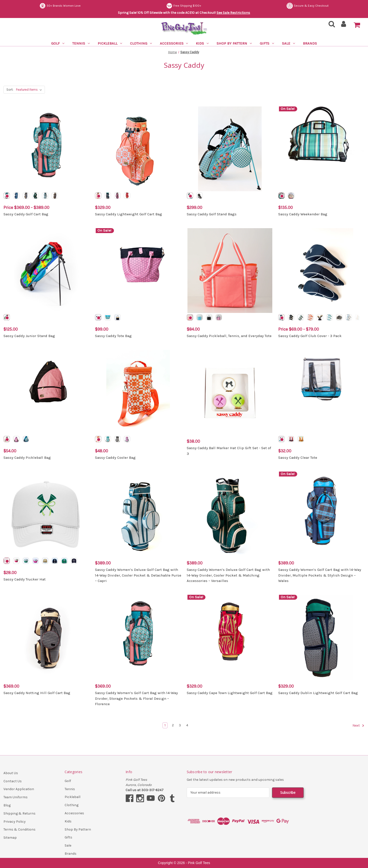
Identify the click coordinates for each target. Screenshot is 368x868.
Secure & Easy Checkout (60, 6)
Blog (7, 805)
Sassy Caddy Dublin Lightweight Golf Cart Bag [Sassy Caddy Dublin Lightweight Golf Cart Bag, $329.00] (318, 693)
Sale (288, 43)
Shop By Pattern (234, 43)
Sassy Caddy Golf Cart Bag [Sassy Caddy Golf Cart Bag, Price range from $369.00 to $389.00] (26, 214)
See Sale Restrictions (233, 13)
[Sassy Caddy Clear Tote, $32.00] (321, 392)
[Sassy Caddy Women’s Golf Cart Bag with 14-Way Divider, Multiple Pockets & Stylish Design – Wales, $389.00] (321, 514)
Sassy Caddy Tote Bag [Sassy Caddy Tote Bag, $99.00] (113, 336)
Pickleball (110, 43)
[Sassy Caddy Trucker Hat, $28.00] (47, 514)
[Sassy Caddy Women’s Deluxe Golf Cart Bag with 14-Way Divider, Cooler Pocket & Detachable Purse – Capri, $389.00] (138, 514)
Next (358, 726)
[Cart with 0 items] (357, 25)
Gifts (267, 43)
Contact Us (13, 781)
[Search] (330, 26)
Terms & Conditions (19, 829)
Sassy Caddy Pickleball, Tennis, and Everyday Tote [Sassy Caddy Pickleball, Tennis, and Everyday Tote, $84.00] (229, 336)
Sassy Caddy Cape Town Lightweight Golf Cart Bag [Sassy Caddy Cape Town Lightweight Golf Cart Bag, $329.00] (230, 693)
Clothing (141, 43)
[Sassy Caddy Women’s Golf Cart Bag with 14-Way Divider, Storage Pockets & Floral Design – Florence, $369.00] (138, 637)
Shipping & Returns (19, 813)
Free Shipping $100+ (311, 6)
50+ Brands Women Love (188, 6)
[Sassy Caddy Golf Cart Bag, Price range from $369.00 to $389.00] (47, 149)
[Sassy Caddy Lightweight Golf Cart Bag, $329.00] (138, 149)
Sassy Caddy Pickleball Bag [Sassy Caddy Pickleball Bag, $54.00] (27, 458)
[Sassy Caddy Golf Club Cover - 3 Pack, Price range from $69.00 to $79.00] (321, 271)
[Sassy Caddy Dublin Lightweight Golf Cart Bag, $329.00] (321, 637)
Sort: (10, 90)
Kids (202, 43)
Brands (310, 43)
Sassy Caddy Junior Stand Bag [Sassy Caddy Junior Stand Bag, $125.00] (29, 336)
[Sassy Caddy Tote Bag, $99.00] (138, 271)
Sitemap (10, 838)
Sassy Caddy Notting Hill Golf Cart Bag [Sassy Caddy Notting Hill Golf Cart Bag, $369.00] (37, 693)
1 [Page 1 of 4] (165, 725)
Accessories (174, 43)
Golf (58, 43)
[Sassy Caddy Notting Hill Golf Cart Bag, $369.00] (47, 637)
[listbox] (30, 90)
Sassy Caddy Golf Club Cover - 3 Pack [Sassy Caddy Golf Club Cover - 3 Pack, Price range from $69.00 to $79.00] (310, 336)
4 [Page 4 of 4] (187, 725)
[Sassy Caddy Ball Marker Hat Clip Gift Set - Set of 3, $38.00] (230, 392)
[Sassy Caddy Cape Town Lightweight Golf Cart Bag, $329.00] (230, 637)
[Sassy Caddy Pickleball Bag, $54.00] (47, 392)
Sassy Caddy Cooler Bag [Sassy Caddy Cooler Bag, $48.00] (115, 458)
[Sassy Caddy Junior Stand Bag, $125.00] (47, 271)
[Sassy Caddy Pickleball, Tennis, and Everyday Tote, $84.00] (230, 271)
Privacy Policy (15, 822)
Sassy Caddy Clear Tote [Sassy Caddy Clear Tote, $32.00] (298, 458)
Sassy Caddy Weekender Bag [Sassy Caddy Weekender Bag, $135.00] (303, 214)
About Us (11, 773)
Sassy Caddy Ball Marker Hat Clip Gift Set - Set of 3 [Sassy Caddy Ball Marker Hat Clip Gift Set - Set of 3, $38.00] (229, 451)
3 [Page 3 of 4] (180, 725)
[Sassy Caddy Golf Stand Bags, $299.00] (230, 149)
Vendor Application (19, 789)
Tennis (81, 43)
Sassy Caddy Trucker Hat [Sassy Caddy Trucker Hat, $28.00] (25, 579)
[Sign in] (344, 26)
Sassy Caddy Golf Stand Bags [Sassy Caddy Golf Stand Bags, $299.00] (212, 214)
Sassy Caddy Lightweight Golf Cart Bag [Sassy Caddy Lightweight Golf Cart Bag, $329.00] (129, 214)
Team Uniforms (16, 797)
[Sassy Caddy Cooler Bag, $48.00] (138, 392)
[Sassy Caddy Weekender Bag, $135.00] (321, 149)
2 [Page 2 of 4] (173, 725)
